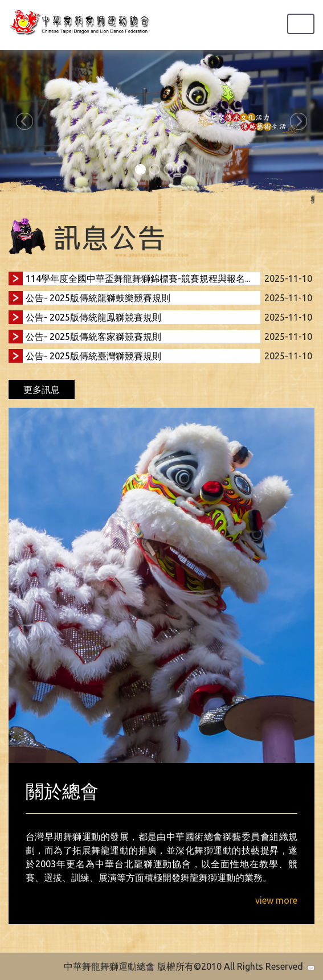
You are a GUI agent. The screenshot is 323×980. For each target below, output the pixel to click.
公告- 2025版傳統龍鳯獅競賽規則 (93, 317)
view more (276, 900)
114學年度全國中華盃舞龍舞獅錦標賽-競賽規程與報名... (138, 278)
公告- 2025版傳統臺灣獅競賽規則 (93, 356)
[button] (24, 121)
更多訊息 (42, 389)
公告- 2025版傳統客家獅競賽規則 (93, 337)
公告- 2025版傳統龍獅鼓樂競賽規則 (98, 298)
